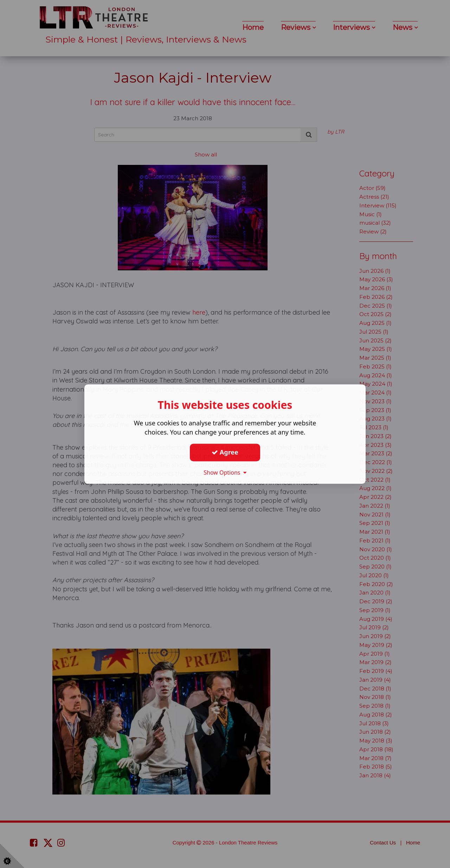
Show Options (225, 472)
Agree (225, 452)
